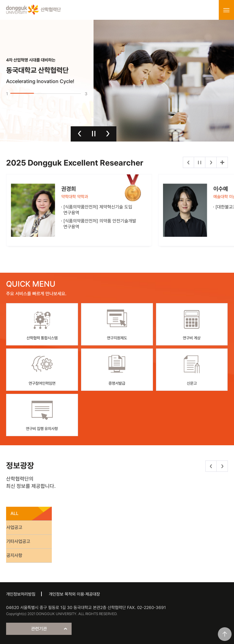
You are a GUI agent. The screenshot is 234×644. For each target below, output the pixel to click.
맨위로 (225, 634)
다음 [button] (108, 134)
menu (226, 10)
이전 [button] (80, 134)
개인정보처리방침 (21, 594)
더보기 (222, 162)
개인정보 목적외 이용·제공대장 (74, 594)
